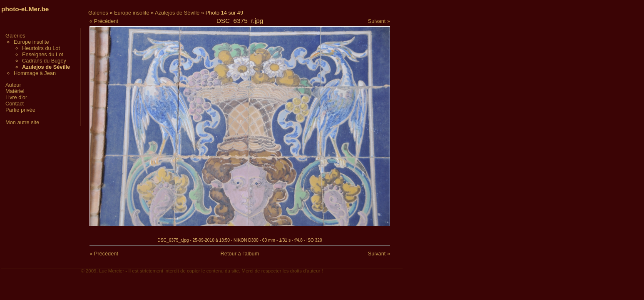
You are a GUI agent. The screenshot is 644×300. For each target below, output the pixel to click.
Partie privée (20, 110)
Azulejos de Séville (177, 13)
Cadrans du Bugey (44, 61)
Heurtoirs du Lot (41, 48)
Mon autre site (22, 122)
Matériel (15, 91)
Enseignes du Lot (43, 54)
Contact (15, 104)
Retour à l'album (240, 254)
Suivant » (379, 21)
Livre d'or (16, 97)
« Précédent (104, 21)
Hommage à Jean (35, 73)
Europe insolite (31, 42)
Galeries (15, 36)
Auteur (13, 85)
